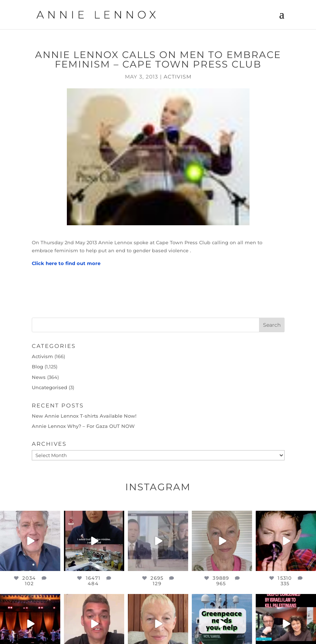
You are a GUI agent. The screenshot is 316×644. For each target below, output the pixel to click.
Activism (178, 77)
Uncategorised (50, 387)
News (39, 377)
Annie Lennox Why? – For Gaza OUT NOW (83, 426)
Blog (37, 367)
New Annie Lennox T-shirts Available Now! (84, 416)
